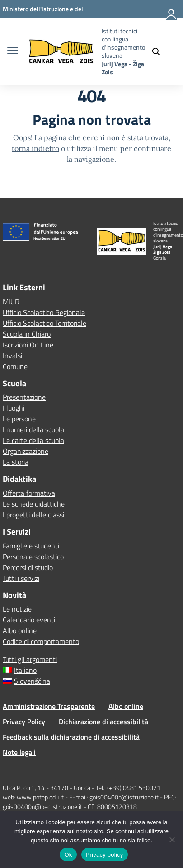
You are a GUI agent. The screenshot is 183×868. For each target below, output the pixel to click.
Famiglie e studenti (31, 546)
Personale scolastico (33, 557)
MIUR (11, 302)
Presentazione (24, 397)
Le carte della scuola (33, 440)
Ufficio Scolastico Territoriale (45, 323)
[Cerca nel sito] (160, 51)
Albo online (20, 630)
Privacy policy (105, 855)
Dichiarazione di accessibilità (103, 722)
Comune (15, 366)
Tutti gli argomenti (30, 659)
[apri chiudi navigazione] (13, 51)
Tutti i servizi (21, 578)
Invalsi (12, 356)
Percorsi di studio (28, 567)
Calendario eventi (29, 620)
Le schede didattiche (34, 504)
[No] (172, 840)
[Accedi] (172, 18)
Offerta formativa (29, 493)
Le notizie (17, 609)
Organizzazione (26, 451)
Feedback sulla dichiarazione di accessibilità (71, 737)
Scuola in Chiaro (27, 334)
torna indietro (35, 148)
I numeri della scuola (33, 429)
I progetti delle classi (33, 515)
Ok (68, 855)
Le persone (19, 419)
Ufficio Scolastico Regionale (44, 312)
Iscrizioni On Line (28, 345)
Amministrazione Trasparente (49, 706)
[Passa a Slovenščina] (91, 681)
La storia (16, 462)
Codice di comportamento (41, 641)
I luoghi (14, 408)
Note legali (19, 752)
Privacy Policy (24, 722)
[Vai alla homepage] (61, 52)
